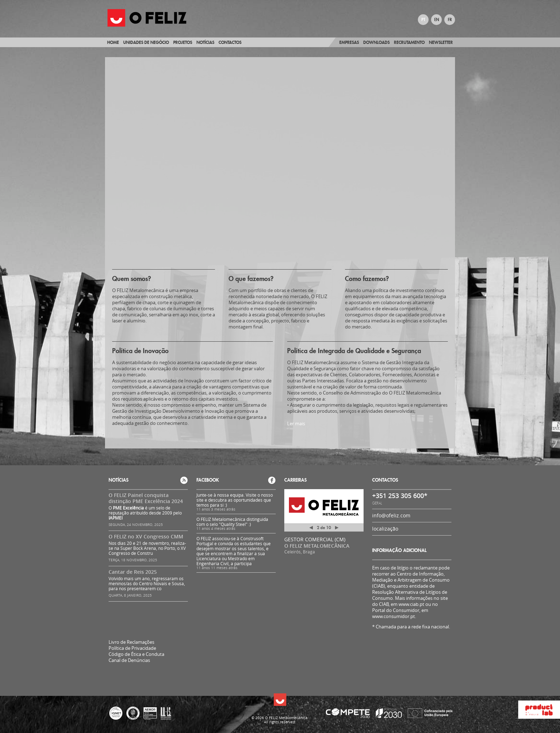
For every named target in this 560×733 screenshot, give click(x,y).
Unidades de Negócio (146, 42)
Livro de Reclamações (131, 642)
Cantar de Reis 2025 (133, 572)
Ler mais (296, 423)
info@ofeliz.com (391, 515)
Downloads (376, 42)
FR (450, 20)
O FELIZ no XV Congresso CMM (146, 536)
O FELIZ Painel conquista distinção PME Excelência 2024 (146, 498)
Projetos (183, 42)
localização (385, 529)
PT (423, 20)
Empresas (349, 42)
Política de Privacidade (132, 648)
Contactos (230, 42)
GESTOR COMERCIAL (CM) (315, 539)
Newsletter (441, 42)
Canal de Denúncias (129, 660)
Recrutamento (409, 42)
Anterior (311, 529)
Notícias (205, 42)
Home (113, 42)
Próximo (337, 528)
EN (437, 20)
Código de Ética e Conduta (136, 654)
